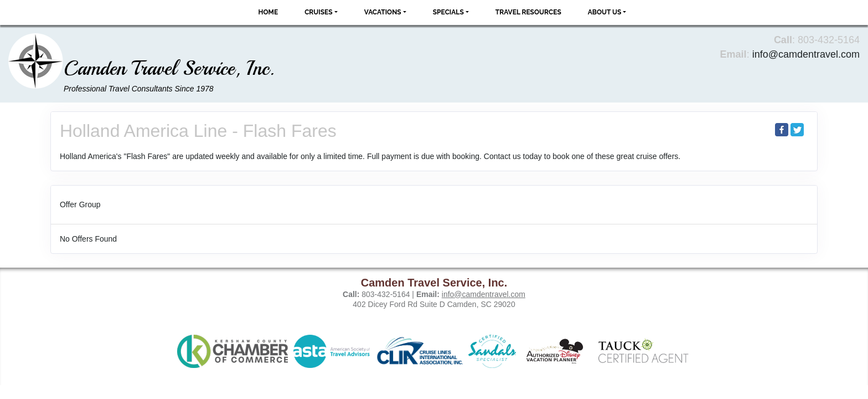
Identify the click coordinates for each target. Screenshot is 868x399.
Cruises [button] (319, 12)
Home (268, 12)
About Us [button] (605, 12)
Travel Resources (528, 12)
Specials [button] (448, 12)
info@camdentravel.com (806, 54)
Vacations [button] (383, 12)
